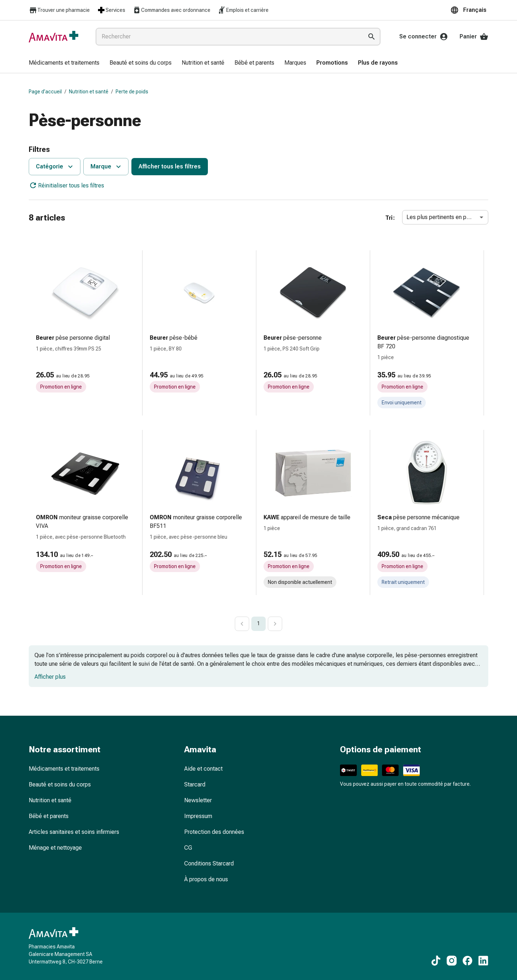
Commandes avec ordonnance (171, 10)
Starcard (195, 784)
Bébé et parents (49, 816)
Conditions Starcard (209, 863)
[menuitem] (64, 63)
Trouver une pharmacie (59, 10)
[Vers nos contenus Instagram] (452, 961)
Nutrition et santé (89, 92)
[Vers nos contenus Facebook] (467, 961)
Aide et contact (203, 769)
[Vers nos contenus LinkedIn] (483, 961)
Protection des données (214, 832)
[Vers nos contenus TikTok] (436, 961)
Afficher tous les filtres (170, 166)
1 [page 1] (258, 623)
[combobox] (228, 37)
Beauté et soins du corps (60, 784)
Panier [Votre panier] (474, 37)
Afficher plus (50, 677)
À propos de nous (206, 879)
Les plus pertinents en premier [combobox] (444, 217)
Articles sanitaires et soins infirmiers (74, 832)
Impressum (198, 816)
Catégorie (55, 167)
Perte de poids (132, 92)
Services (111, 10)
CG (188, 848)
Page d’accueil (45, 92)
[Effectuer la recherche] (372, 37)
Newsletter (198, 800)
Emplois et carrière (243, 10)
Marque (107, 167)
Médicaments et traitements (64, 769)
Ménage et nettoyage (55, 848)
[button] (469, 10)
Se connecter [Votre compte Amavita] (424, 37)
